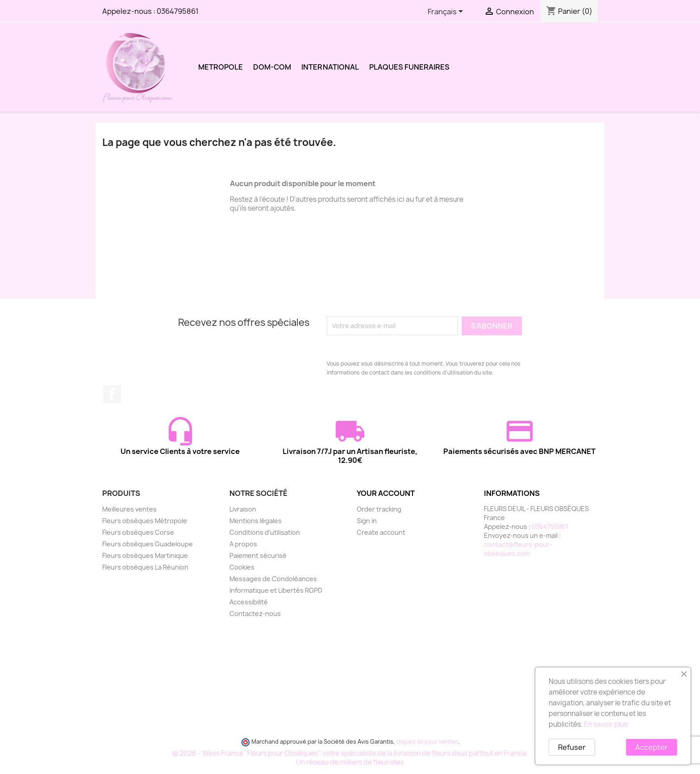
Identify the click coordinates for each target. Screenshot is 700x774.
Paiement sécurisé (258, 556)
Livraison (243, 509)
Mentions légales (256, 521)
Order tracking (379, 509)
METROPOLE (221, 67)
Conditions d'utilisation (265, 532)
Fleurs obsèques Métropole (145, 521)
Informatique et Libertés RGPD (276, 590)
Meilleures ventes (129, 509)
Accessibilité (249, 602)
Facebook (112, 394)
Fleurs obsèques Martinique (145, 556)
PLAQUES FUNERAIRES (409, 67)
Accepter (652, 747)
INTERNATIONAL (330, 67)
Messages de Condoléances (273, 579)
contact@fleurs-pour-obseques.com (518, 549)
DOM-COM (272, 67)
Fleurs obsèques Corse (138, 532)
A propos (243, 544)
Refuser (572, 747)
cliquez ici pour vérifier (427, 742)
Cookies (242, 567)
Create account (381, 532)
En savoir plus (606, 724)
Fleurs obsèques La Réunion (145, 567)
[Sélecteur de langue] (447, 12)
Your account (386, 493)
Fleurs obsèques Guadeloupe (148, 544)
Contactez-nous (255, 614)
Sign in (367, 521)
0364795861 (178, 11)
